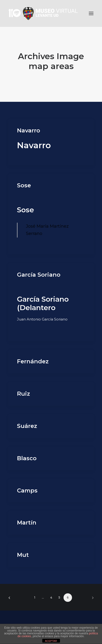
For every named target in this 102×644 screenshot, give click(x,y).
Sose (24, 185)
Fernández (33, 361)
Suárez (27, 426)
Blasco (27, 458)
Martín (27, 523)
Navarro (29, 130)
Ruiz (23, 394)
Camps (27, 490)
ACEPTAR (51, 641)
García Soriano (39, 275)
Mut (23, 555)
